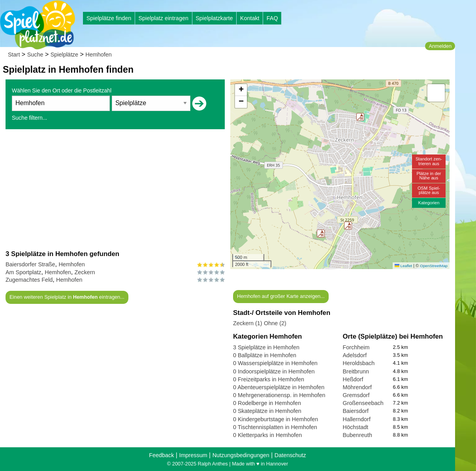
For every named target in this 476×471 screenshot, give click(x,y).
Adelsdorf (355, 355)
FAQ (272, 18)
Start (14, 55)
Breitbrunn (356, 371)
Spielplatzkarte (214, 18)
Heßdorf (353, 379)
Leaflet (403, 266)
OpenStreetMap (434, 266)
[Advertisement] (115, 189)
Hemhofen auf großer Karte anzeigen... (281, 296)
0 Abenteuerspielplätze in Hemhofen (279, 387)
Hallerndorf (357, 419)
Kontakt (250, 18)
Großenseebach (363, 403)
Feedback (161, 455)
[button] (348, 226)
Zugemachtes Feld (29, 280)
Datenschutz (290, 455)
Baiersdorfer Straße (30, 264)
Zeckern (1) (248, 323)
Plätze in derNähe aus (429, 176)
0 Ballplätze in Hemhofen (265, 355)
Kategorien (429, 203)
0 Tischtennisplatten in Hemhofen (275, 427)
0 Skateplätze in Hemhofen (267, 411)
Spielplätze (64, 55)
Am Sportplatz (23, 272)
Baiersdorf (356, 411)
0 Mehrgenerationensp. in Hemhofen (279, 395)
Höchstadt (356, 427)
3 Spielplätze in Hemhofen (266, 347)
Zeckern (85, 272)
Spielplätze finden (109, 18)
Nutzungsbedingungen (241, 455)
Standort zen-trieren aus (429, 161)
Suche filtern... (30, 118)
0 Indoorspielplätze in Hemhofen (274, 371)
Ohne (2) (275, 323)
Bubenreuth (357, 435)
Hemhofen (98, 55)
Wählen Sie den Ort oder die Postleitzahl (62, 90)
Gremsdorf (356, 395)
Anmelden (440, 46)
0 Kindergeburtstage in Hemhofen (276, 419)
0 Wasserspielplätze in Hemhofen (275, 363)
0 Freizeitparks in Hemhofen (269, 379)
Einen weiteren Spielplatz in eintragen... (67, 297)
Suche (35, 55)
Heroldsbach (359, 363)
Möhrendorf (357, 387)
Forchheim (356, 347)
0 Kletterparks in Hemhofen (267, 435)
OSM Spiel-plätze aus (429, 190)
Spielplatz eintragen (163, 18)
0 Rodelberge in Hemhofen (267, 403)
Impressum (193, 455)
